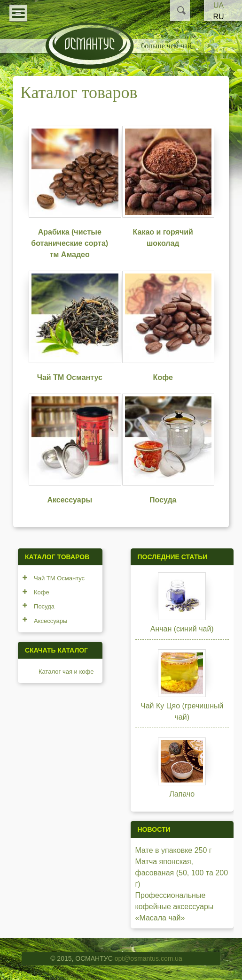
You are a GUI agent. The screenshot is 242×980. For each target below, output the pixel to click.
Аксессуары (70, 500)
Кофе (163, 377)
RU (218, 17)
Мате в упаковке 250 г (174, 850)
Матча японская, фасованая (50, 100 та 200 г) (182, 873)
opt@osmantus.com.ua (148, 958)
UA (219, 5)
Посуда (163, 500)
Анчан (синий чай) (182, 629)
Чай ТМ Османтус (70, 377)
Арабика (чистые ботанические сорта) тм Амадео (70, 243)
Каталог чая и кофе (66, 672)
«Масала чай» (160, 918)
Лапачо (182, 794)
